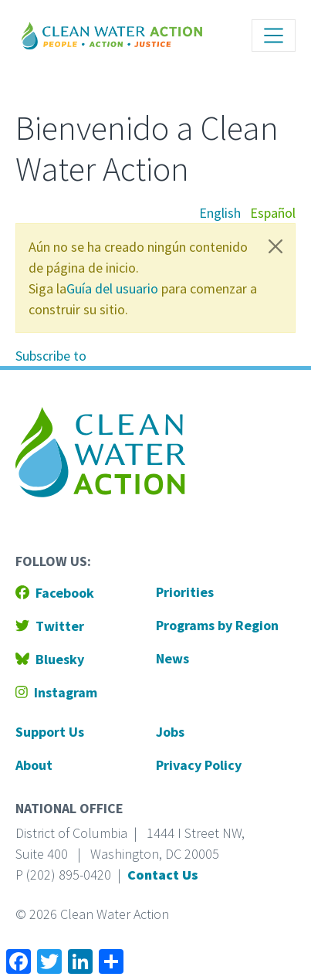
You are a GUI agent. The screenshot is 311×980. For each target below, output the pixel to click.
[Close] (276, 246)
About (34, 765)
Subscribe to (51, 356)
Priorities (185, 592)
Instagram (56, 692)
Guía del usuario (112, 288)
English (220, 213)
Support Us (50, 732)
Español (273, 213)
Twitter (50, 626)
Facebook (55, 593)
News (172, 658)
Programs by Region (217, 625)
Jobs (170, 732)
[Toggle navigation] (274, 36)
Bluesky (50, 659)
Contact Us (163, 875)
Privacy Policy (199, 765)
